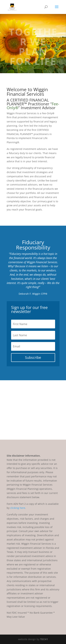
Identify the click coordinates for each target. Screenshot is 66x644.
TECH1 (44, 639)
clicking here (18, 508)
